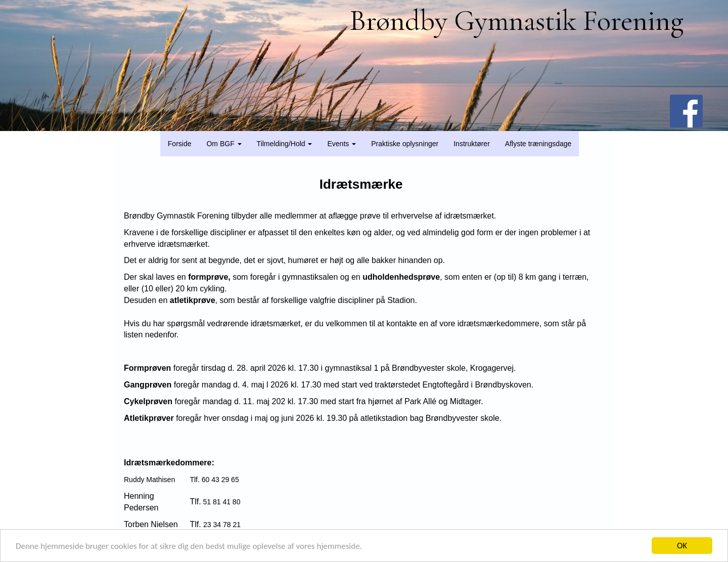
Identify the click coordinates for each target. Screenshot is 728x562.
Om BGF (224, 144)
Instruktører (472, 144)
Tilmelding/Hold (285, 144)
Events (342, 144)
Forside (180, 144)
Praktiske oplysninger (405, 144)
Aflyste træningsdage (538, 144)
